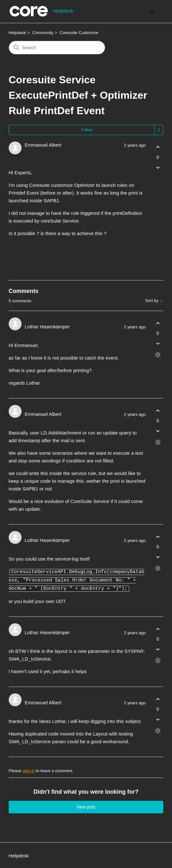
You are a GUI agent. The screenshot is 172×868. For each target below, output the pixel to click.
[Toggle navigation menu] (152, 12)
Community (43, 33)
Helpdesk (17, 33)
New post (86, 806)
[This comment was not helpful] (158, 344)
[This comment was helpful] (158, 323)
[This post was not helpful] (158, 167)
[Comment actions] (158, 355)
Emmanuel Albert (43, 145)
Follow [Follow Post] (87, 130)
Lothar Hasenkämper (47, 327)
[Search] (57, 48)
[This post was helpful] (158, 147)
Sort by (154, 301)
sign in (29, 770)
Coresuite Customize (79, 33)
